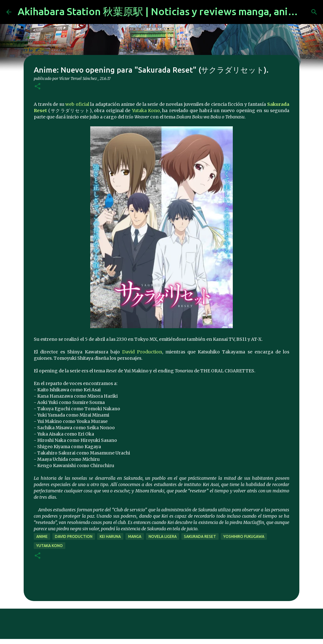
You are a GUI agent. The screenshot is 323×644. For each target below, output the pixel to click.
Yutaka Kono (146, 111)
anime (42, 536)
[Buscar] (314, 12)
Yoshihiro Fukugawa (244, 536)
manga (135, 536)
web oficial (77, 104)
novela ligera (163, 536)
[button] (38, 87)
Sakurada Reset (200, 536)
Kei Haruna (110, 536)
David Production (142, 352)
